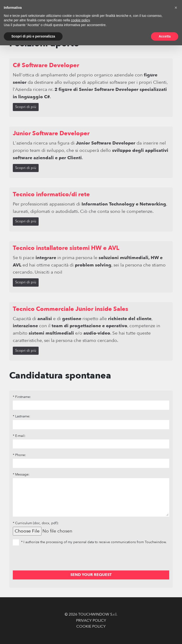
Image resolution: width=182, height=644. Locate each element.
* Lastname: (21, 416)
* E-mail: (19, 436)
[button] (176, 8)
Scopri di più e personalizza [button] (33, 36)
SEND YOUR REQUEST (91, 575)
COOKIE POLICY (91, 626)
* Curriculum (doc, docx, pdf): (36, 523)
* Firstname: (22, 397)
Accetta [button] (165, 36)
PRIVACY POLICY (91, 621)
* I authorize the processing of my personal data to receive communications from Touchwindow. (90, 542)
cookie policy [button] (80, 20)
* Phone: (19, 455)
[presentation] (49, 559)
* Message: (21, 474)
